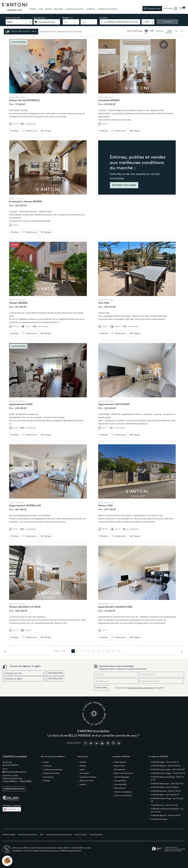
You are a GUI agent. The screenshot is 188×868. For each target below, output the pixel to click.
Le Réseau (90, 9)
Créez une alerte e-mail (21, 32)
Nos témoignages (122, 777)
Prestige (47, 781)
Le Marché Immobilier (108, 9)
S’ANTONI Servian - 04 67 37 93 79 (166, 791)
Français (12, 809)
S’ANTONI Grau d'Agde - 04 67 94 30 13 (168, 773)
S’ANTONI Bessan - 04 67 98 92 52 (166, 766)
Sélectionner (30, 131)
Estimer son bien (87, 781)
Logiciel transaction (171, 847)
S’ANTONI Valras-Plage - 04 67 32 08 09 (167, 800)
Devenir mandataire (123, 792)
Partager (46, 131)
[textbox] (120, 22)
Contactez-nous (152, 9)
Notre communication (124, 773)
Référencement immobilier (173, 851)
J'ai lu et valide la (121, 688)
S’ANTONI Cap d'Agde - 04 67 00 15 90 (168, 770)
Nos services (120, 766)
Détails (15, 131)
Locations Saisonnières (53, 770)
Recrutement (120, 788)
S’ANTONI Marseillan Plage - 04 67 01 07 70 (167, 779)
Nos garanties (120, 781)
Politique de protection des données (59, 835)
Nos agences (120, 770)
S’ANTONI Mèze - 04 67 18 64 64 (165, 787)
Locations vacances (74, 9)
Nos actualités (121, 784)
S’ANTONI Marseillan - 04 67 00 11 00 (167, 784)
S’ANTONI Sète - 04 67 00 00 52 (165, 795)
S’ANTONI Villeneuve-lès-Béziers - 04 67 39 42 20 (167, 810)
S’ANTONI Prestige (159, 819)
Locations (47, 766)
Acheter (33, 9)
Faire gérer (58, 9)
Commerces (48, 777)
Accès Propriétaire (96, 835)
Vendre (48, 9)
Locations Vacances (88, 777)
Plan (42, 835)
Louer (41, 9)
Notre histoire (120, 762)
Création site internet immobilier (175, 849)
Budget (66, 18)
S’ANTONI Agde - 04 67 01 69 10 (165, 762)
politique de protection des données (140, 688)
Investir (83, 784)
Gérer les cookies (81, 835)
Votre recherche (13, 18)
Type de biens (40, 18)
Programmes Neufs (51, 773)
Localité (103, 18)
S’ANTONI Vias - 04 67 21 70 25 (164, 805)
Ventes (46, 762)
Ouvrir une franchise (123, 796)
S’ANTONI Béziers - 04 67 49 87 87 (166, 815)
